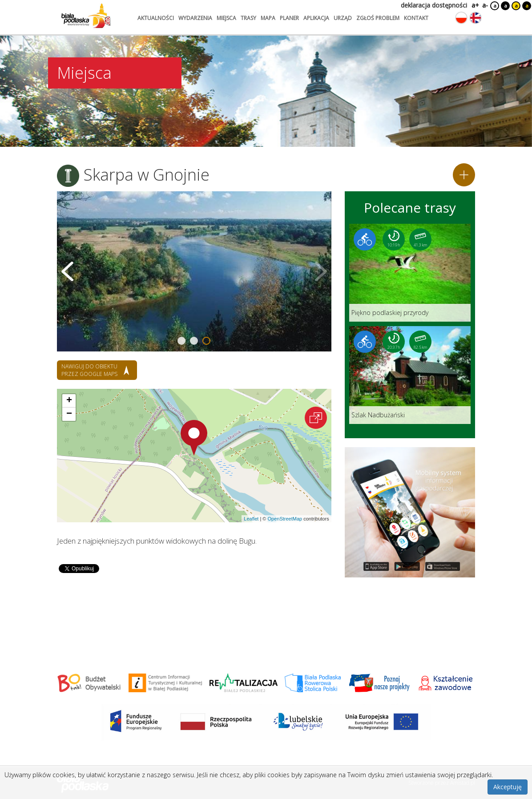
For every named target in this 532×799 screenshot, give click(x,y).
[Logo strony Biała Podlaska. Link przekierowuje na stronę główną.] (86, 16)
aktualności (156, 18)
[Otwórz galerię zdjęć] (194, 271)
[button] (194, 438)
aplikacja (316, 18)
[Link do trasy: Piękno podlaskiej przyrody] (410, 273)
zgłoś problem (378, 18)
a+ (475, 5)
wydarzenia (195, 18)
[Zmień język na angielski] (476, 18)
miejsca (226, 18)
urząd (343, 18)
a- (485, 5)
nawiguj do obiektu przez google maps (89, 370)
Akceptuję (508, 787)
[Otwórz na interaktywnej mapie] (316, 418)
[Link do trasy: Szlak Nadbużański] (410, 375)
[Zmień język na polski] (461, 18)
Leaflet (251, 519)
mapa (268, 18)
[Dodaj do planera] (464, 175)
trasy (248, 18)
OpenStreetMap (285, 519)
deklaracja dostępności (434, 5)
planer (289, 18)
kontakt (416, 18)
